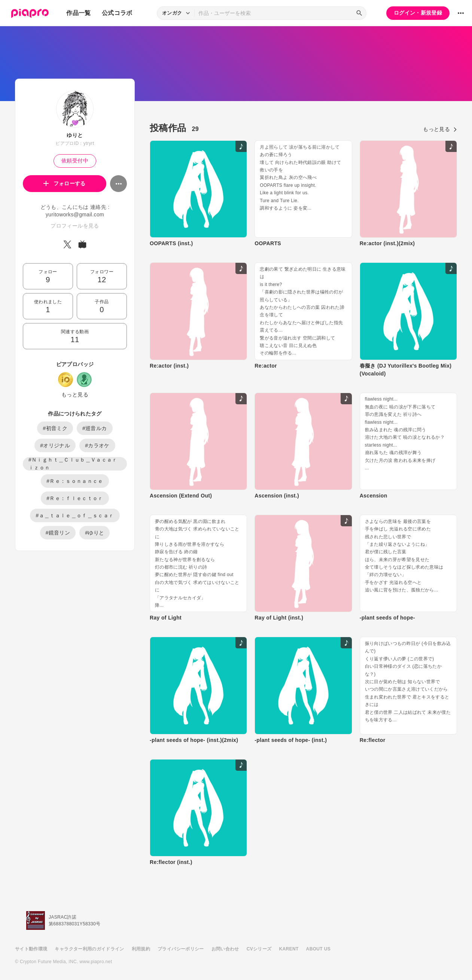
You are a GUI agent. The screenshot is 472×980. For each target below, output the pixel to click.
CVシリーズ (259, 949)
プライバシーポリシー (181, 949)
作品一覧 (78, 13)
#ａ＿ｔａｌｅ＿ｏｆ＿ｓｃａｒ (75, 515)
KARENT (289, 949)
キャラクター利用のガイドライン (89, 949)
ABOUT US (318, 949)
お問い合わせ (225, 949)
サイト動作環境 (31, 949)
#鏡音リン (58, 533)
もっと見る (75, 395)
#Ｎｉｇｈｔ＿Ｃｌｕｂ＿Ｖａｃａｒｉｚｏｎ (73, 464)
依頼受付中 (75, 161)
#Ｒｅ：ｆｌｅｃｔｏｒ (75, 498)
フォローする (65, 183)
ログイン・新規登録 (418, 13)
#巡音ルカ (95, 428)
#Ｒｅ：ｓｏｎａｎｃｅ (75, 481)
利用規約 (141, 949)
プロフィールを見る (75, 226)
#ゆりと (95, 533)
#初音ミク (55, 428)
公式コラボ (117, 13)
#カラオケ (97, 445)
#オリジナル (55, 445)
